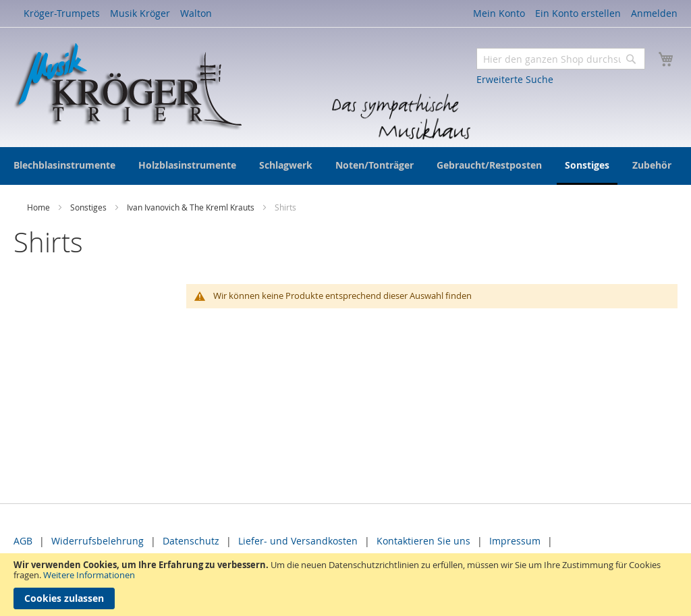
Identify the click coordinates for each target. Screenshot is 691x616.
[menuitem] (64, 165)
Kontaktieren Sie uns (423, 541)
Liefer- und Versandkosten (298, 541)
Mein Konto (499, 13)
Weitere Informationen (89, 575)
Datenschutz (191, 541)
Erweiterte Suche (515, 79)
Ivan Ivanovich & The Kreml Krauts (192, 207)
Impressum (515, 541)
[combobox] (561, 59)
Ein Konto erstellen (578, 13)
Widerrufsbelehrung (98, 541)
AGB (23, 541)
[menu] (345, 166)
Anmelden (654, 13)
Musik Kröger (140, 13)
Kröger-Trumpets (62, 13)
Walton (196, 13)
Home (39, 207)
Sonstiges (89, 207)
